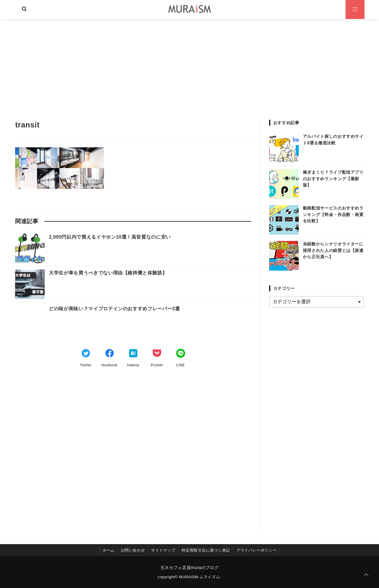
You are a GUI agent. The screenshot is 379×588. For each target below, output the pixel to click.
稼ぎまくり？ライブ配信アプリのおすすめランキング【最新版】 (333, 179)
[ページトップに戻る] (366, 575)
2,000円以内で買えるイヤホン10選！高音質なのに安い (110, 237)
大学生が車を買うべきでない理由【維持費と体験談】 (108, 273)
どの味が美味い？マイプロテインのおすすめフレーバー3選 (114, 309)
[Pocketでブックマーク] (157, 354)
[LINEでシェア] (181, 354)
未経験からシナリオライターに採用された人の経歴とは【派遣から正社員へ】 (333, 250)
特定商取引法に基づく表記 (206, 550)
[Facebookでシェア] (110, 354)
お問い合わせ (133, 550)
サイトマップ (163, 550)
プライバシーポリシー (256, 550)
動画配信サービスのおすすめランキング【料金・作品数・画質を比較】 (333, 214)
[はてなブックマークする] (133, 354)
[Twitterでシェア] (86, 354)
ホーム (109, 550)
